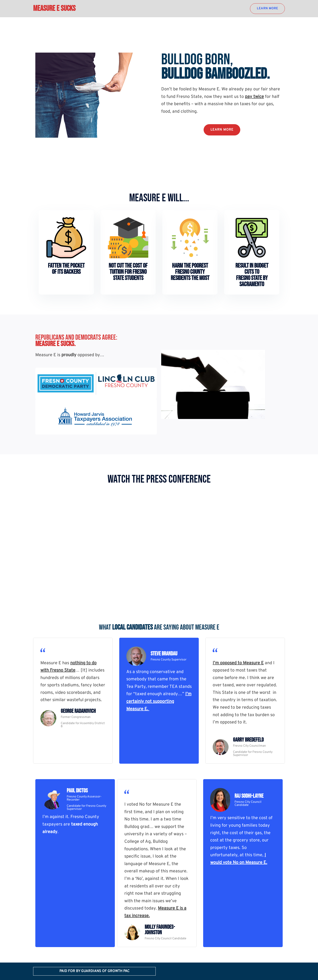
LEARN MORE (267, 9)
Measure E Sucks (54, 9)
